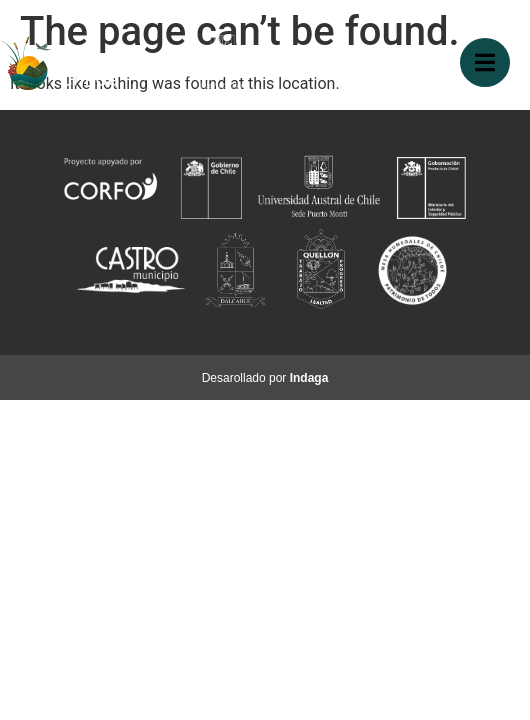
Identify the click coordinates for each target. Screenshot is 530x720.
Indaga (309, 378)
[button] (485, 62)
